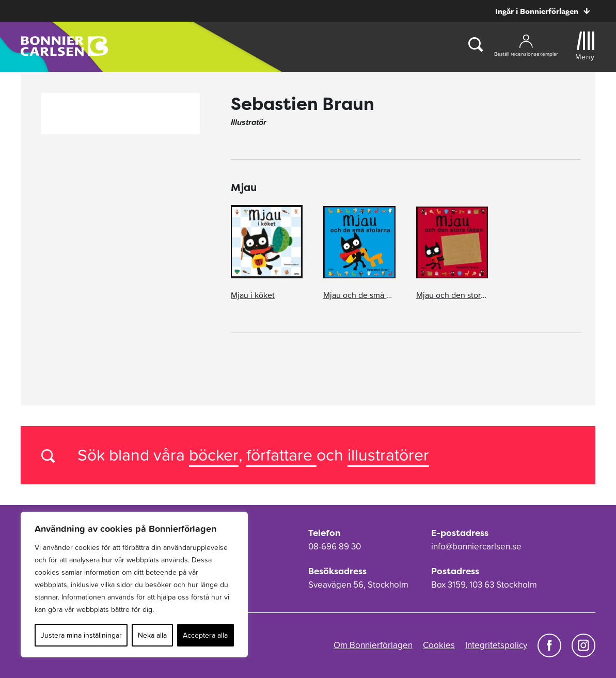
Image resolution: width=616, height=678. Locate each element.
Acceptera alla (205, 635)
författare (281, 455)
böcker (214, 455)
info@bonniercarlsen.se (476, 546)
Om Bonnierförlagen (373, 645)
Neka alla (152, 635)
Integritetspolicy (496, 645)
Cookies (439, 645)
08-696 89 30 (335, 546)
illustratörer (388, 455)
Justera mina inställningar (81, 635)
